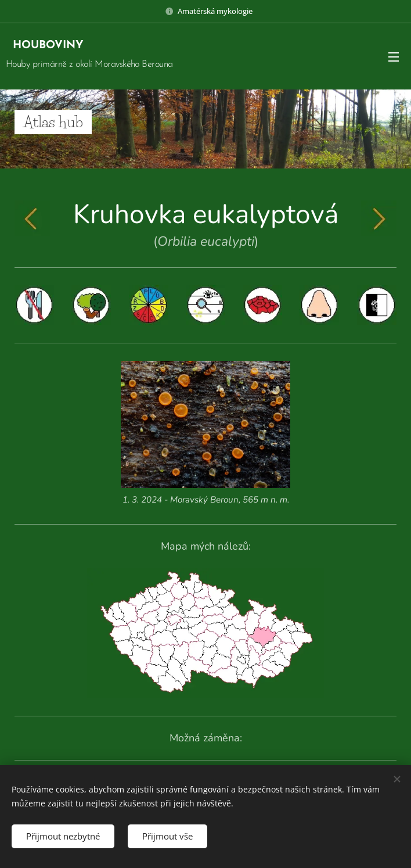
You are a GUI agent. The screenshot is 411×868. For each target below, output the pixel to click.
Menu (394, 57)
